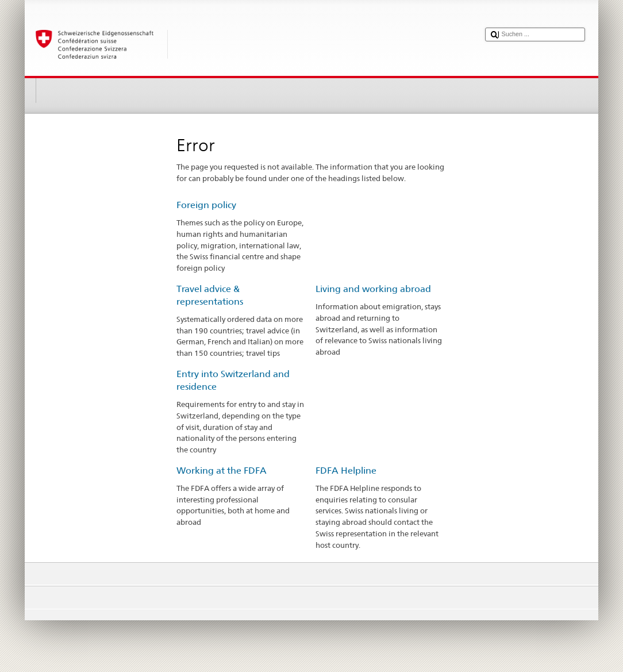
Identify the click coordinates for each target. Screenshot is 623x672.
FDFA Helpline (346, 471)
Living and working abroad (373, 289)
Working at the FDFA (222, 471)
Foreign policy (206, 205)
